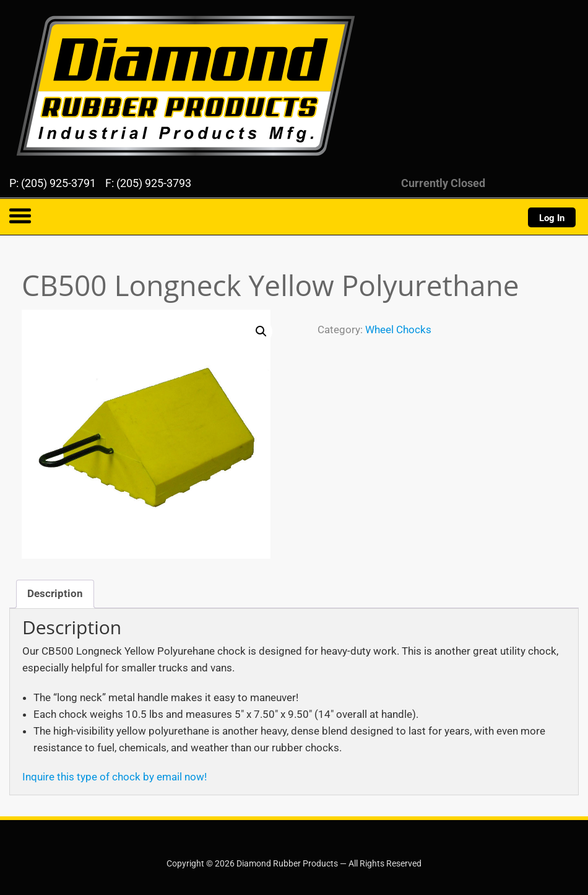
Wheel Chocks (398, 330)
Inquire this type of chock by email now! (115, 777)
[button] (261, 331)
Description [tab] (55, 593)
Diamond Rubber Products (74, 18)
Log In (552, 218)
